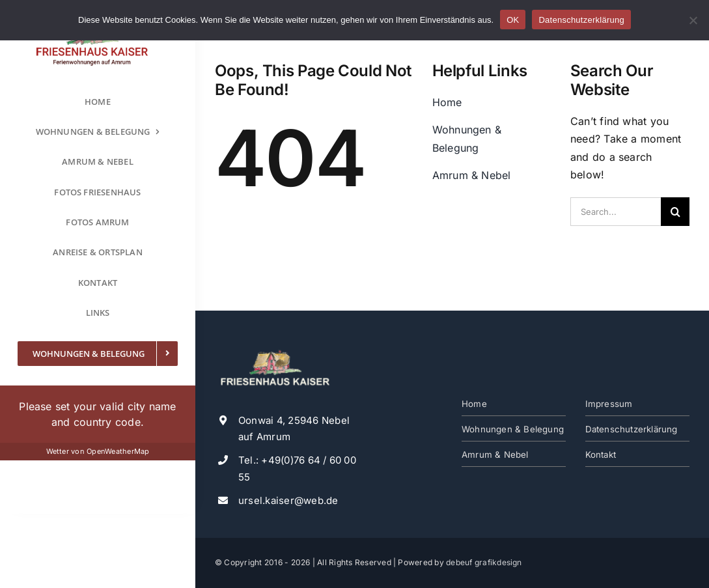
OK (513, 20)
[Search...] (616, 212)
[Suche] (675, 212)
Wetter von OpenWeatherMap (98, 451)
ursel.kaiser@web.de (288, 500)
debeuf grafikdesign (484, 562)
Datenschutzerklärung (581, 20)
